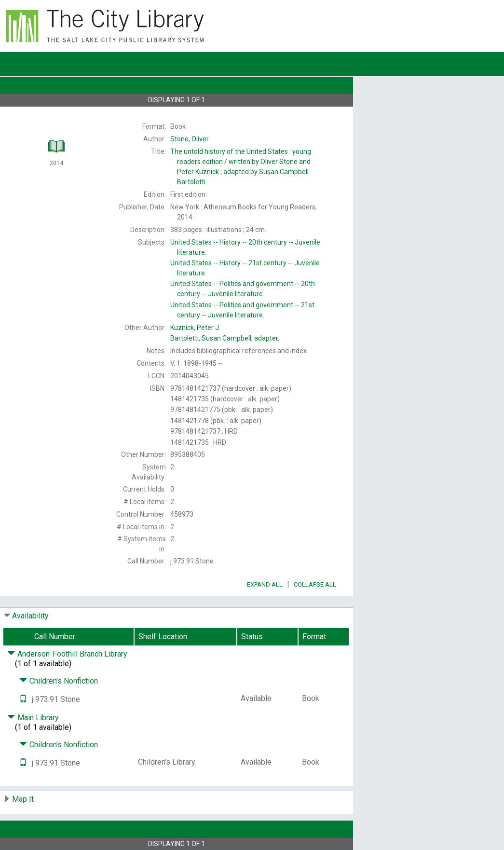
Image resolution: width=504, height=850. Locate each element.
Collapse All (315, 584)
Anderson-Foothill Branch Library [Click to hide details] (67, 654)
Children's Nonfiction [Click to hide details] (59, 681)
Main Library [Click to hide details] (33, 718)
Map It (23, 799)
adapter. (225, 338)
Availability (30, 616)
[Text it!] (23, 699)
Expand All (265, 584)
